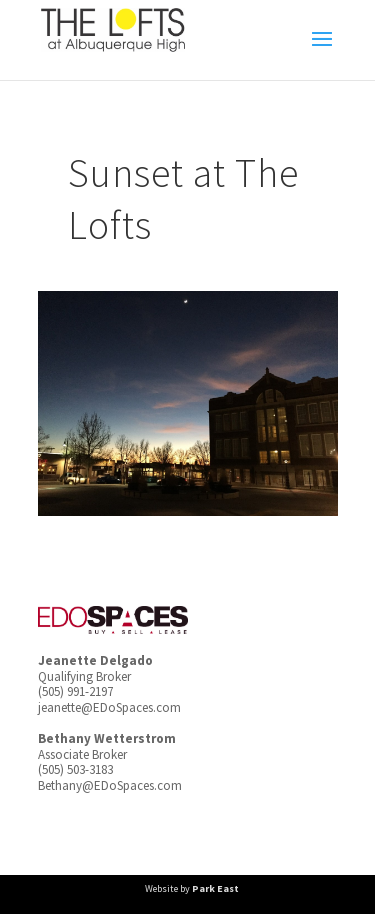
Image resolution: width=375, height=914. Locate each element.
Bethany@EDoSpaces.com (110, 785)
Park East (215, 888)
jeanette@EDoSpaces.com (109, 707)
